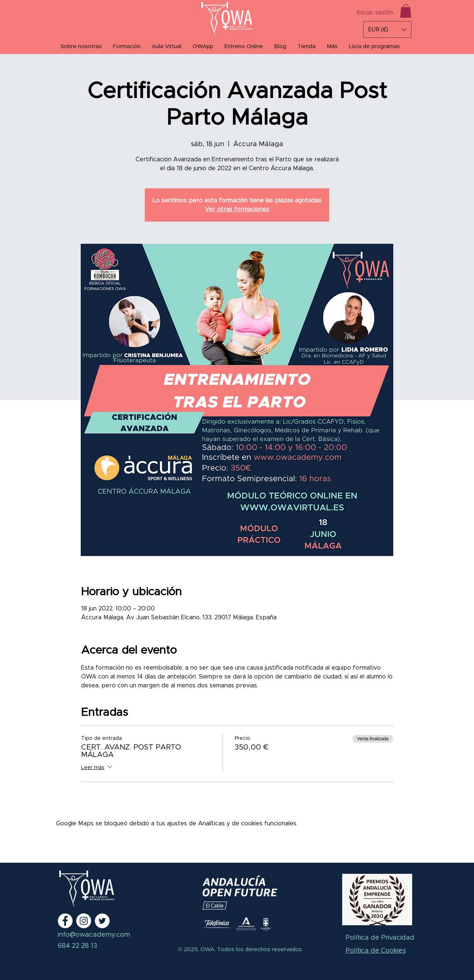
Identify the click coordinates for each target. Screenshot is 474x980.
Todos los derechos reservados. (259, 949)
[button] (406, 11)
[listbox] (387, 29)
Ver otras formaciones (237, 209)
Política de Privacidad (380, 938)
